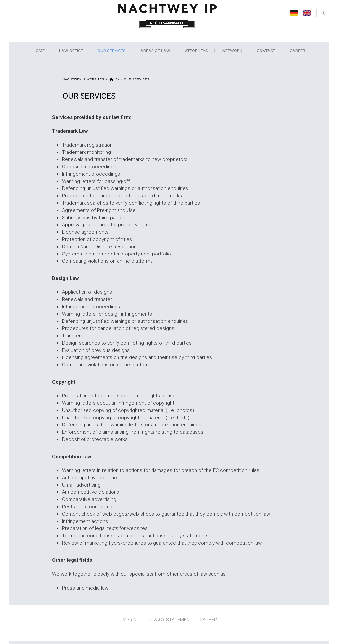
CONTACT (266, 51)
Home (39, 51)
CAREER (298, 51)
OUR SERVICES (112, 51)
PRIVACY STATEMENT (170, 620)
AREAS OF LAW (155, 51)
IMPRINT (131, 620)
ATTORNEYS (196, 51)
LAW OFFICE (71, 51)
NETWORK (232, 51)
